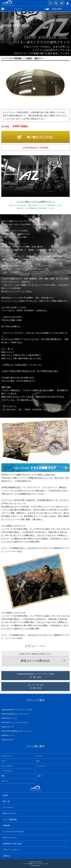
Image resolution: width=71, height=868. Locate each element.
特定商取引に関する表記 (12, 844)
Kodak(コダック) (7, 727)
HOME (5, 795)
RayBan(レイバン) (8, 735)
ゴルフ (4, 761)
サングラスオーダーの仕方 (13, 832)
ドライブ (5, 781)
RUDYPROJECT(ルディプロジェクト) (15, 714)
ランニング (41, 766)
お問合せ (6, 856)
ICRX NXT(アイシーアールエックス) (15, 723)
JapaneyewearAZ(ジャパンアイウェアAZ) (16, 710)
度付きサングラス (10, 813)
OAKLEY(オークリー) (9, 718)
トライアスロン (7, 771)
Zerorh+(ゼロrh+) (8, 740)
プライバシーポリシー (11, 850)
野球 (3, 776)
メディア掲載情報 (10, 819)
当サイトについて (10, 838)
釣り (38, 761)
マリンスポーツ (7, 766)
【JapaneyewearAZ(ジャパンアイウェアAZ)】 (35, 676)
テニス (39, 756)
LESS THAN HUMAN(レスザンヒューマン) (17, 731)
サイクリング (6, 756)
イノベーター (8, 807)
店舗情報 (6, 826)
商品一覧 (6, 801)
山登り (39, 776)
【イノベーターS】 (35, 687)
